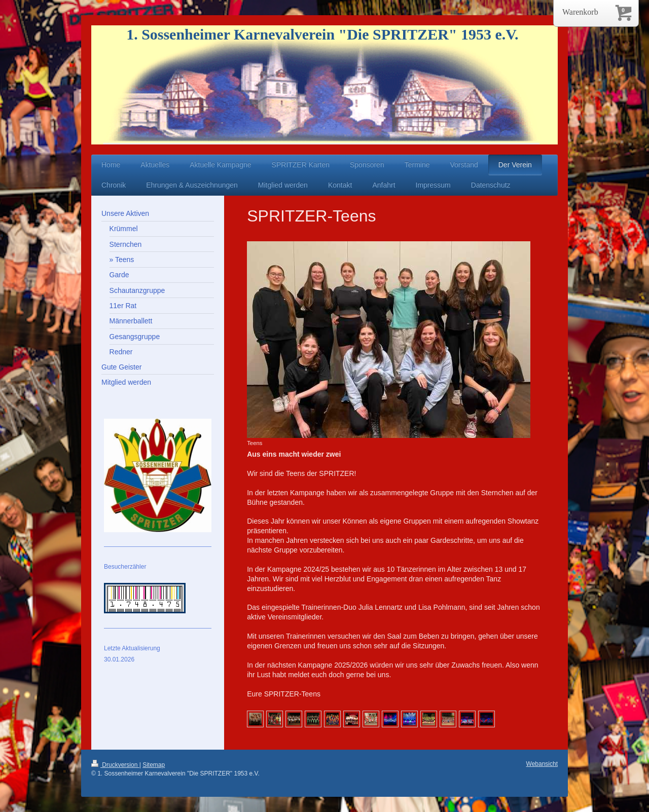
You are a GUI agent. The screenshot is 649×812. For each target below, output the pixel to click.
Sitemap (154, 765)
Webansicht (542, 764)
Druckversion (115, 765)
